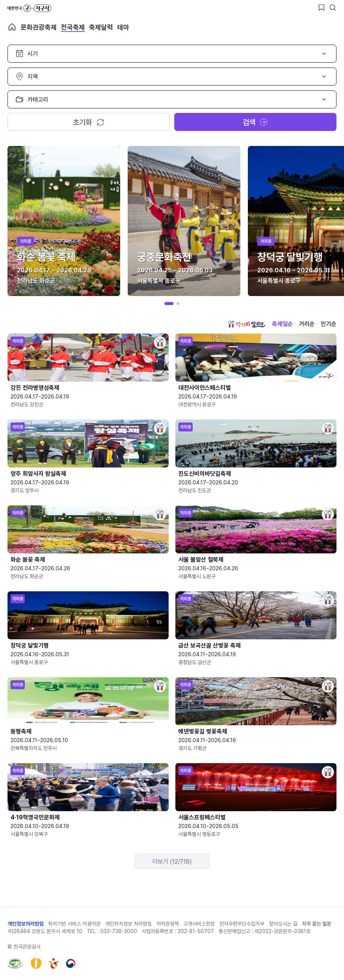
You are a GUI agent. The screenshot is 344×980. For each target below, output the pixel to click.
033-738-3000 (119, 931)
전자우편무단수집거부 (242, 924)
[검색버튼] (333, 8)
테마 (123, 27)
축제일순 (282, 324)
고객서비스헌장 (199, 924)
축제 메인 (12, 27)
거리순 (307, 324)
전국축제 (73, 27)
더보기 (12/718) (172, 862)
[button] (169, 304)
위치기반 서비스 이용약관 (74, 924)
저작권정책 (167, 924)
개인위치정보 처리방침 (128, 924)
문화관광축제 (39, 27)
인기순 (329, 324)
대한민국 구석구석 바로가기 (29, 8)
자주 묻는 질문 (317, 924)
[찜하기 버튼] (321, 8)
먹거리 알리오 (247, 324)
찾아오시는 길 (283, 924)
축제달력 (101, 27)
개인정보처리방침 (26, 924)
